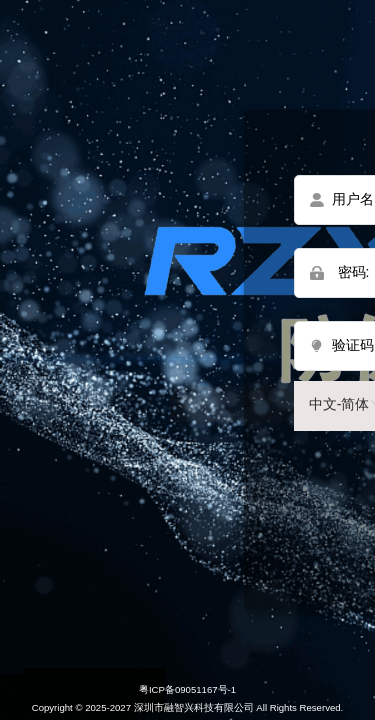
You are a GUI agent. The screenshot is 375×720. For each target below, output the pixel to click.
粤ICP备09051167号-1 (187, 689)
